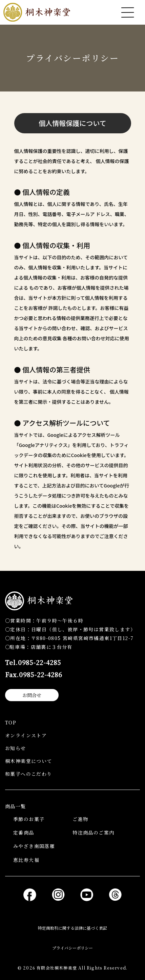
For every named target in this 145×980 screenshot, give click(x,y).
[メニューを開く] (128, 12)
